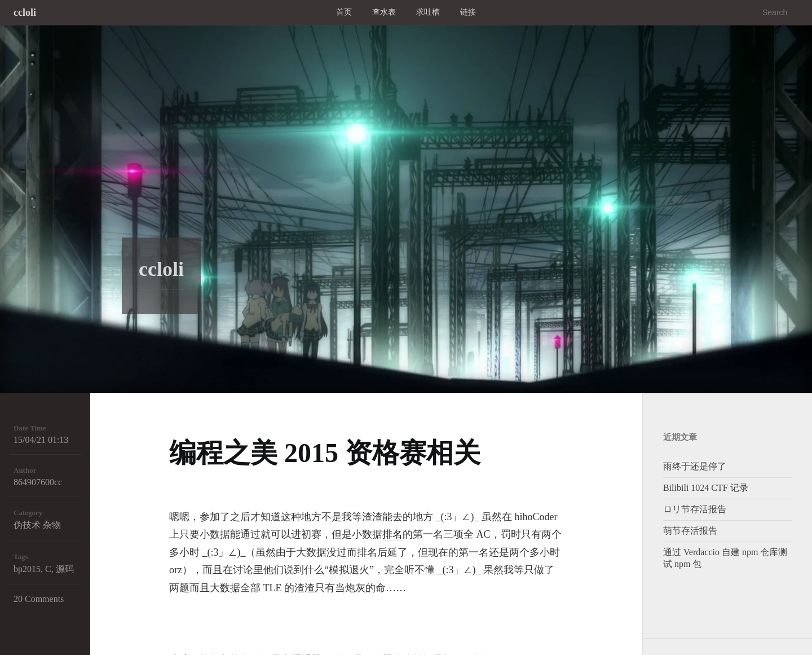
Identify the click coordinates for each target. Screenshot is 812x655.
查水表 (384, 12)
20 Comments (39, 599)
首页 (344, 12)
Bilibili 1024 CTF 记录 (706, 488)
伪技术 (27, 525)
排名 (392, 534)
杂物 (52, 525)
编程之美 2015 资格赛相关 (325, 453)
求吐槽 (428, 12)
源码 (65, 569)
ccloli (25, 12)
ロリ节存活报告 (695, 509)
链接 (468, 12)
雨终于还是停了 (695, 466)
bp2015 (27, 569)
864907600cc (38, 482)
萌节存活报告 (690, 531)
